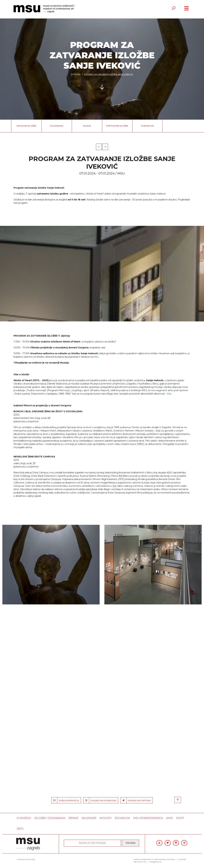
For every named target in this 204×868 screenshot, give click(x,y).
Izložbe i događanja (50, 818)
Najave (87, 126)
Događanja (57, 126)
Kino (169, 818)
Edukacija (122, 818)
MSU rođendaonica (148, 818)
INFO (20, 829)
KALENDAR (89, 818)
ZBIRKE (73, 818)
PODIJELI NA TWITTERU (136, 800)
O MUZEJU (24, 818)
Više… (170, 394)
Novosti (106, 818)
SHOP (180, 818)
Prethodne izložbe (117, 126)
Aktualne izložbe (26, 126)
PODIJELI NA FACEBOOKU (100, 800)
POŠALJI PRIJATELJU (65, 800)
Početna (76, 74)
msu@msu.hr (155, 862)
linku (96, 357)
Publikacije (147, 126)
